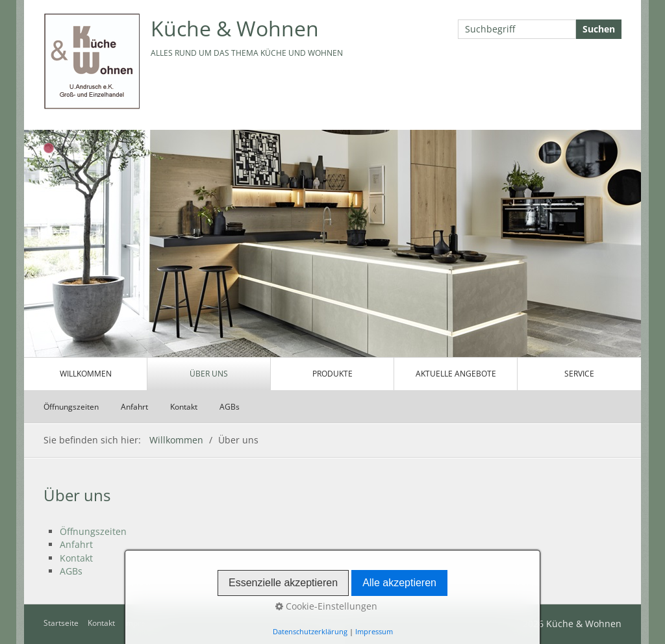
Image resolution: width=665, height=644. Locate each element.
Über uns (209, 374)
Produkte (332, 374)
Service (579, 374)
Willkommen (86, 374)
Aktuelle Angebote (456, 374)
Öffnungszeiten (71, 407)
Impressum (144, 623)
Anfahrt (134, 407)
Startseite (61, 623)
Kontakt (184, 407)
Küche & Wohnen (235, 28)
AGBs (230, 407)
